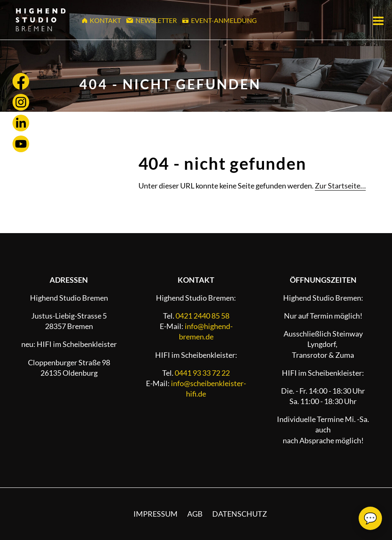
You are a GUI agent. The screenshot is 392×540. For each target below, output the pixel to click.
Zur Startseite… (340, 186)
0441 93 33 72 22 (202, 373)
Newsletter (152, 20)
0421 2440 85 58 (202, 316)
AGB (195, 514)
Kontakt (102, 20)
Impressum (156, 514)
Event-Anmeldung (220, 20)
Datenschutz (240, 514)
